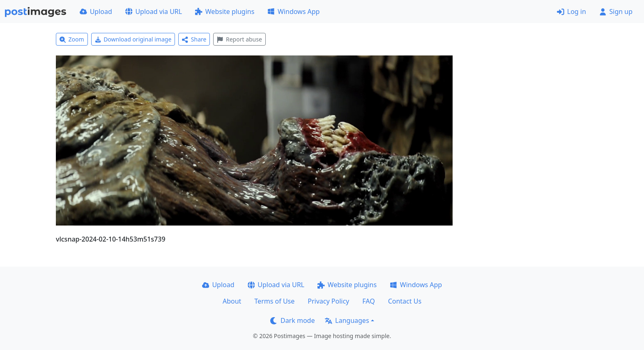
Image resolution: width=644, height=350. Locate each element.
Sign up (616, 12)
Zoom (72, 39)
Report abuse (239, 39)
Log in (572, 12)
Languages (347, 320)
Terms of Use (274, 301)
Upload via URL (154, 12)
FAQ (368, 301)
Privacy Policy (328, 301)
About (232, 301)
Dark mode (292, 320)
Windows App (293, 12)
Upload (96, 12)
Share (194, 39)
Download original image (133, 39)
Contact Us (405, 301)
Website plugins (225, 12)
